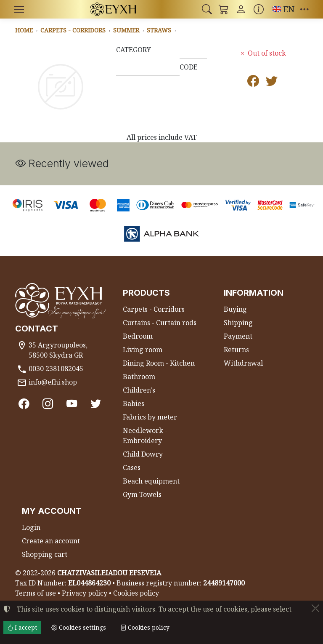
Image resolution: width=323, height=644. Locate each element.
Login (31, 527)
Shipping (238, 323)
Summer (126, 30)
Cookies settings (79, 627)
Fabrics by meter (150, 417)
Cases (132, 468)
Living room (143, 350)
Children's (139, 390)
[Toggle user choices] (241, 9)
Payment (238, 336)
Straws (159, 30)
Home (24, 30)
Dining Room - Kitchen (159, 363)
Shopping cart (45, 554)
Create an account (51, 541)
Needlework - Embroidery (145, 436)
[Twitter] (96, 404)
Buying (235, 309)
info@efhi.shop (53, 382)
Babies (134, 404)
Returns (236, 350)
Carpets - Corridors (73, 30)
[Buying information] (259, 9)
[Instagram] (48, 404)
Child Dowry (143, 454)
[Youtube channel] (72, 404)
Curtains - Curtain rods (160, 323)
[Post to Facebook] (253, 83)
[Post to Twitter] (272, 83)
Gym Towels (142, 494)
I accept (22, 627)
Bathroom (139, 377)
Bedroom (138, 336)
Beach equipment (151, 481)
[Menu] (19, 9)
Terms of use (36, 593)
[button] (207, 9)
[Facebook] (24, 404)
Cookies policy (136, 593)
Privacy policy (85, 593)
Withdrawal (243, 363)
